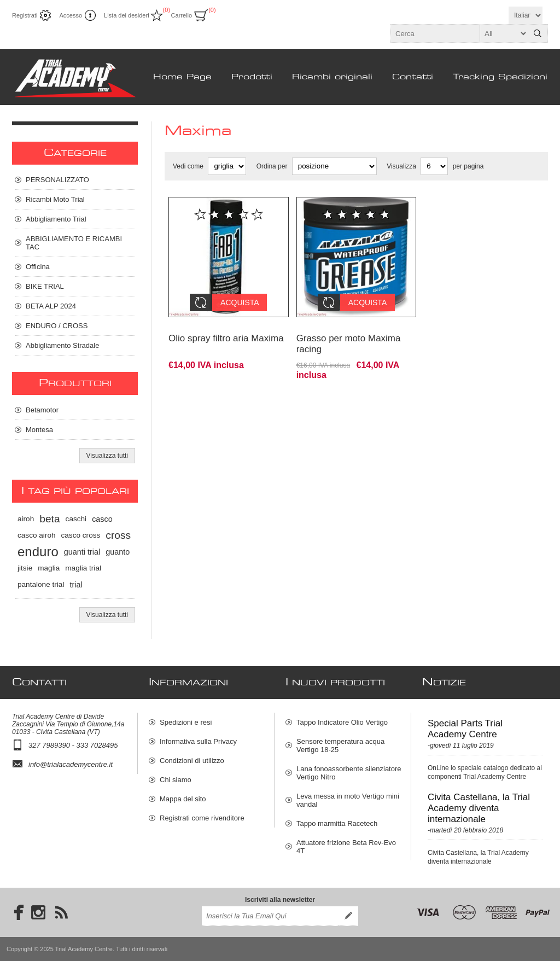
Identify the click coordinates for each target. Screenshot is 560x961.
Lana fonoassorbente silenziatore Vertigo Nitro (349, 773)
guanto (118, 552)
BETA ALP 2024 (51, 306)
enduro (38, 552)
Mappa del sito (183, 799)
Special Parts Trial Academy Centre (465, 729)
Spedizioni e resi (186, 722)
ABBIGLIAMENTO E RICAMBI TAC (74, 243)
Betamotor (42, 410)
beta (49, 519)
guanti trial (82, 552)
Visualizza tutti (107, 456)
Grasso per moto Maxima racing (349, 336)
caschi (76, 519)
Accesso (71, 15)
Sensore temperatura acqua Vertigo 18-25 (340, 745)
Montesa (39, 430)
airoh (26, 519)
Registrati (25, 15)
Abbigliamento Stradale (62, 345)
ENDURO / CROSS (57, 326)
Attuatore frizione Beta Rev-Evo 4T (346, 847)
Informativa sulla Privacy (198, 741)
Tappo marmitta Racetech (337, 823)
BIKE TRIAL (45, 286)
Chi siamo (176, 780)
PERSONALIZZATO (57, 180)
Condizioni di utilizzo (192, 761)
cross (118, 535)
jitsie (25, 568)
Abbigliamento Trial (56, 219)
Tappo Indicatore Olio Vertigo (342, 722)
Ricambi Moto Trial (55, 199)
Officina (38, 267)
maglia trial (83, 568)
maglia (49, 568)
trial (76, 585)
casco (102, 519)
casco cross (81, 535)
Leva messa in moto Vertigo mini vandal (348, 800)
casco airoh (37, 535)
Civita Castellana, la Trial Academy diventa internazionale (479, 808)
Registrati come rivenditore (202, 818)
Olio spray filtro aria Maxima (226, 330)
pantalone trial (41, 584)
